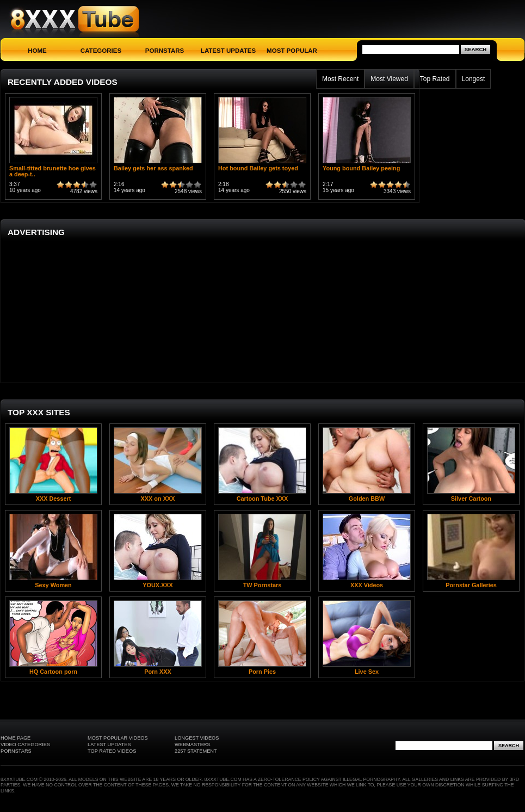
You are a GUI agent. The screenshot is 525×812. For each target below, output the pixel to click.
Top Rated (435, 79)
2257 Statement (196, 751)
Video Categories (25, 745)
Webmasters (193, 745)
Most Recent (340, 79)
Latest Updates (228, 51)
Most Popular (292, 51)
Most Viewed (389, 79)
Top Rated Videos (112, 751)
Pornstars (165, 51)
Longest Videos (197, 738)
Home (37, 51)
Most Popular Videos (118, 738)
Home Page (16, 738)
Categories (101, 51)
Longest (474, 79)
